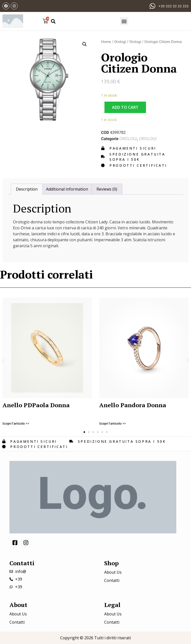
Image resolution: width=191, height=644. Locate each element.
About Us (113, 572)
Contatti (112, 580)
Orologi (120, 42)
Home (106, 42)
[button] (53, 21)
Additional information (67, 189)
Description (27, 189)
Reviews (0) (107, 189)
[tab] (26, 189)
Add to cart (125, 107)
